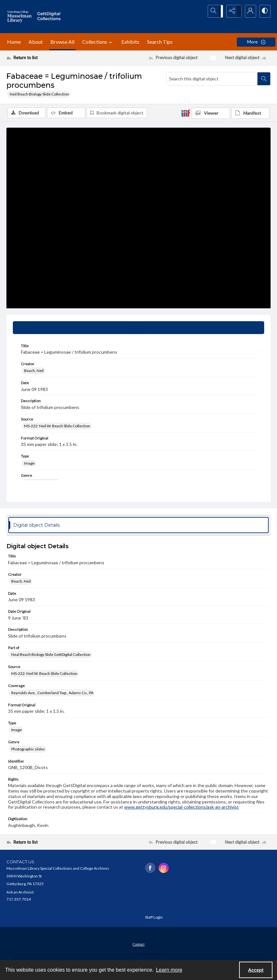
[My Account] (248, 11)
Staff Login (154, 918)
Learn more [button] (169, 970)
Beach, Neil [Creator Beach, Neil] (34, 372)
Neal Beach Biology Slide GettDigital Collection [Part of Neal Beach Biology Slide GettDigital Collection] (51, 655)
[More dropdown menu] (256, 42)
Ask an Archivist (20, 893)
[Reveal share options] (232, 11)
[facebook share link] (150, 869)
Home (14, 42)
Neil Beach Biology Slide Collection (39, 94)
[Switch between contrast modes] (264, 11)
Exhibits (130, 42)
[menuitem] (138, 945)
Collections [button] (98, 42)
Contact (138, 945)
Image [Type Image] (29, 464)
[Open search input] (216, 11)
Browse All (62, 42)
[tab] (138, 328)
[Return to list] (42, 58)
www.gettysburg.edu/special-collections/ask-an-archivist (182, 808)
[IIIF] (186, 113)
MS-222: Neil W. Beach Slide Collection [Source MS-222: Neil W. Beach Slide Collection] (57, 427)
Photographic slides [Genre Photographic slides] (28, 750)
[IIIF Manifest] (250, 113)
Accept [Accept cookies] (256, 970)
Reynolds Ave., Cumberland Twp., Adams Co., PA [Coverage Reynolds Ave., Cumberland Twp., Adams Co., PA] (52, 694)
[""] (50, 17)
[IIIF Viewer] (211, 113)
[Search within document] (264, 79)
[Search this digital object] (212, 79)
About (36, 42)
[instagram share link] (164, 869)
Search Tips (160, 42)
